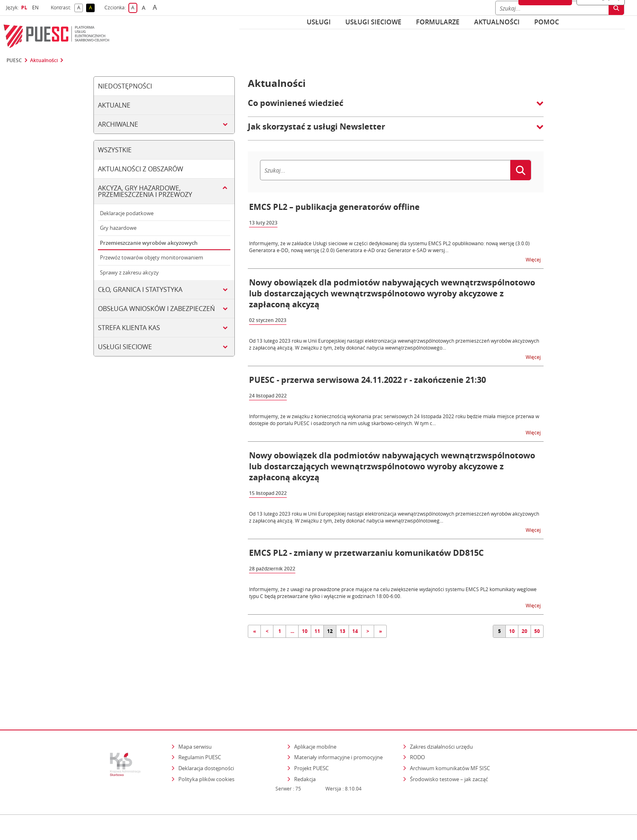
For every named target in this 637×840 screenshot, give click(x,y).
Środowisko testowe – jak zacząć (450, 744)
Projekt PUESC (311, 733)
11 (317, 631)
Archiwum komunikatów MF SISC (450, 733)
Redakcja (305, 744)
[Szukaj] (385, 170)
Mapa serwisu (195, 711)
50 (537, 631)
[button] (396, 107)
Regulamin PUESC (200, 722)
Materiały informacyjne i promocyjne (338, 722)
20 (524, 631)
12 (330, 631)
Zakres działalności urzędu (442, 711)
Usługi (319, 22)
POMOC (547, 22)
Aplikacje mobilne (315, 711)
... (292, 631)
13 (342, 631)
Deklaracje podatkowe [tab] (127, 213)
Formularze (438, 22)
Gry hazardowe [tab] (118, 228)
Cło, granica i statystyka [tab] (140, 289)
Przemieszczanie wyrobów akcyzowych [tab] (149, 243)
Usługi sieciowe (373, 22)
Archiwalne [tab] (118, 124)
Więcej (534, 259)
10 (305, 631)
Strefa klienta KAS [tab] (129, 328)
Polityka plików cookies (206, 744)
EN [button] (36, 8)
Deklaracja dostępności (206, 733)
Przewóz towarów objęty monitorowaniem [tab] (152, 257)
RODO (417, 722)
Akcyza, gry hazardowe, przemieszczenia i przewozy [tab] (145, 191)
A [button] (80, 8)
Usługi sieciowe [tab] (125, 347)
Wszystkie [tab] (115, 150)
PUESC (14, 60)
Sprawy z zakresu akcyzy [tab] (129, 272)
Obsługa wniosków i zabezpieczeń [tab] (156, 309)
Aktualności (497, 22)
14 (355, 631)
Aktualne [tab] (114, 105)
